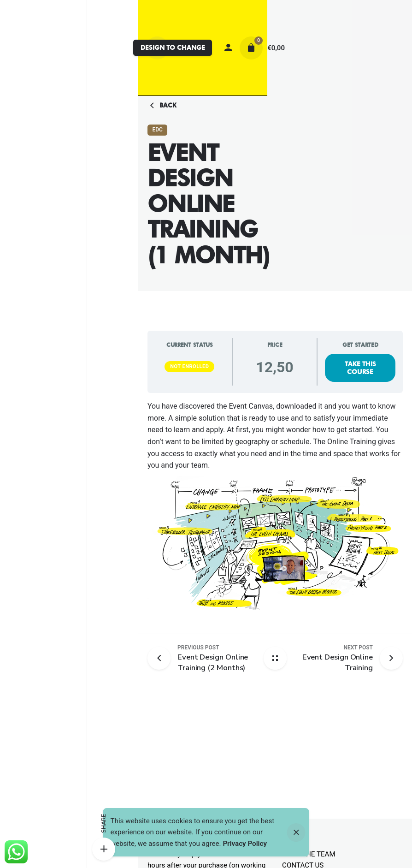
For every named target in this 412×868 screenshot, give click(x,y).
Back (162, 106)
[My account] (228, 48)
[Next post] (327, 658)
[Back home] (275, 658)
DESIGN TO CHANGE (173, 48)
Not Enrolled (189, 366)
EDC (157, 130)
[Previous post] (162, 658)
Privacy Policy (245, 844)
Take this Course (360, 368)
